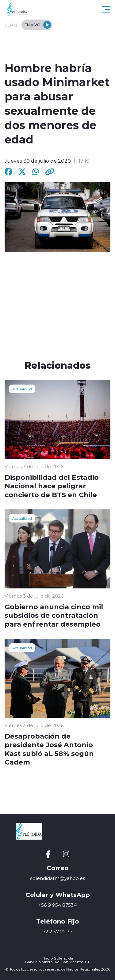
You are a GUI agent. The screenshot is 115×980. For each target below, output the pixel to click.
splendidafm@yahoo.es (57, 878)
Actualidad (22, 389)
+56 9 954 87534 (57, 905)
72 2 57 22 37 (57, 932)
